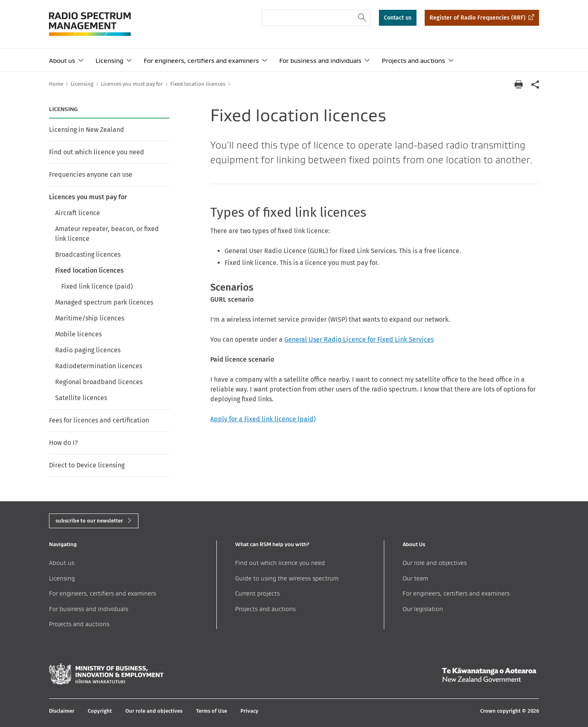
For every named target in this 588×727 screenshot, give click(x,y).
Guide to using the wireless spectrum (287, 578)
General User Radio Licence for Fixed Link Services (359, 339)
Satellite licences (81, 398)
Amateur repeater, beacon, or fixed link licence (107, 234)
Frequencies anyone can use (91, 175)
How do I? (63, 443)
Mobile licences (78, 334)
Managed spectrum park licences (104, 302)
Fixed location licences (89, 270)
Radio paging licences (88, 350)
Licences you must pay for (88, 197)
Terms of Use (212, 711)
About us (62, 61)
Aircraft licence (78, 213)
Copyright (100, 711)
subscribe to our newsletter (89, 521)
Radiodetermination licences (99, 366)
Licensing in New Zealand (87, 130)
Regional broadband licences (99, 382)
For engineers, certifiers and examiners (201, 61)
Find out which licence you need (97, 152)
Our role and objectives (435, 563)
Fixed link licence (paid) (97, 286)
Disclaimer (62, 711)
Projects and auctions (413, 61)
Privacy (249, 711)
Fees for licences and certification (99, 420)
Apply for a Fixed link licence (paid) (263, 419)
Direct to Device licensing (87, 465)
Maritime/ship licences (90, 318)
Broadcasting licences (88, 255)
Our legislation (423, 609)
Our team (415, 578)
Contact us (398, 18)
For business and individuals (320, 61)
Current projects (257, 593)
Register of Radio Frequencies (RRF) (478, 18)
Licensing (109, 61)
